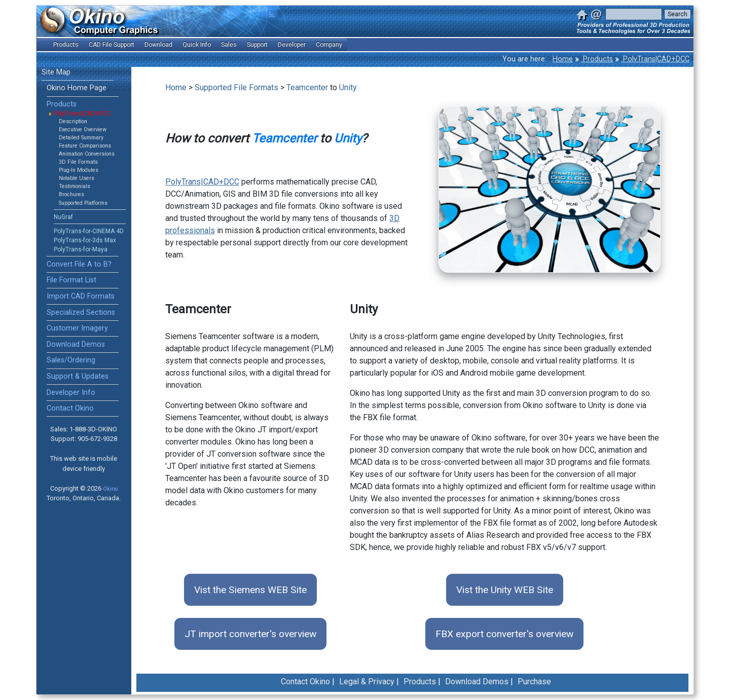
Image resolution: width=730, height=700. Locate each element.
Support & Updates (78, 376)
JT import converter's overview (250, 634)
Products (597, 59)
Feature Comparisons (85, 146)
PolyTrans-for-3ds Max (85, 240)
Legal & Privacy (367, 681)
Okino (110, 489)
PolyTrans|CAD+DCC (655, 59)
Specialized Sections (81, 312)
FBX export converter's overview (504, 634)
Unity (348, 87)
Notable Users (77, 178)
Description (73, 121)
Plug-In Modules (79, 170)
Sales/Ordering (71, 360)
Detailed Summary (81, 138)
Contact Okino (70, 408)
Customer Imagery (77, 328)
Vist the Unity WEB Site (505, 590)
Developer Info (71, 393)
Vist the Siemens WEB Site (250, 590)
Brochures (71, 194)
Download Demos (76, 344)
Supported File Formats (236, 87)
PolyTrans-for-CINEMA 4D (89, 231)
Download (158, 45)
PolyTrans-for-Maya (81, 249)
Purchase (534, 681)
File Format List (71, 280)
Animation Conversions (87, 154)
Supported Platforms (83, 203)
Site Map (56, 72)
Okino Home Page (77, 88)
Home (563, 59)
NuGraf (63, 217)
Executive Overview (83, 130)
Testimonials (75, 186)
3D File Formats (78, 162)
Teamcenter (307, 87)
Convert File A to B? (79, 264)
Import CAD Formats (81, 296)
